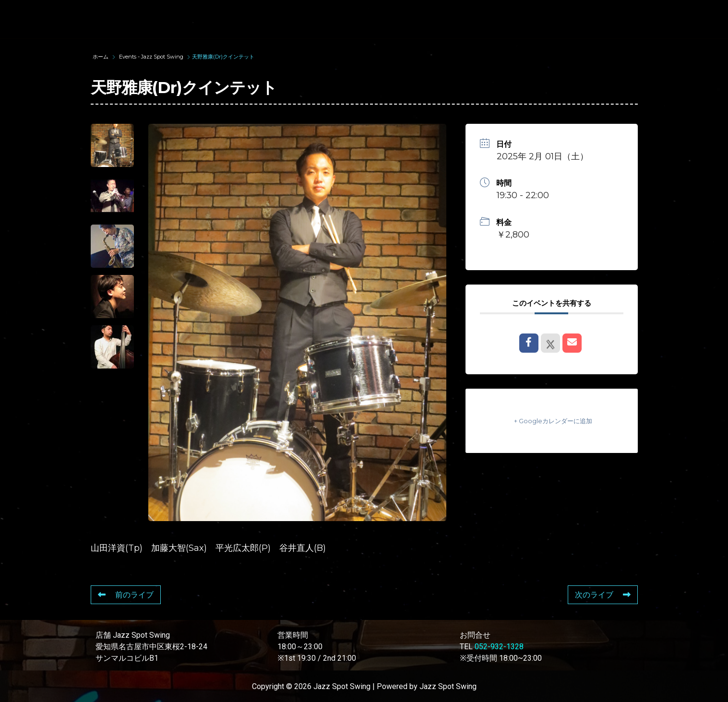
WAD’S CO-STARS (377, 19)
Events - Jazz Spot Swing (151, 57)
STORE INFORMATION (647, 19)
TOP (192, 19)
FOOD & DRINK (553, 19)
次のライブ (603, 595)
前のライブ (126, 595)
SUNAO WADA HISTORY (273, 19)
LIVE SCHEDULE (468, 19)
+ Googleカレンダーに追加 (551, 421)
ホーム (101, 57)
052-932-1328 (499, 647)
